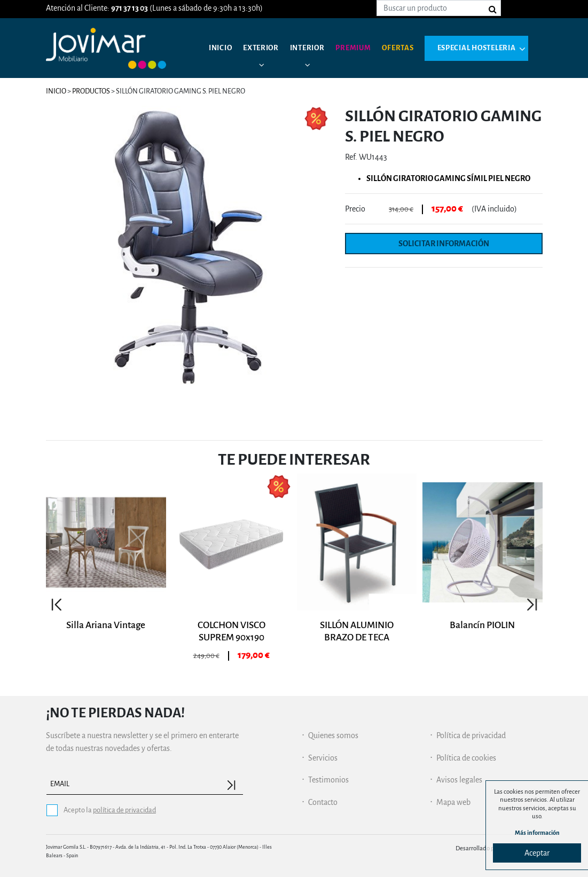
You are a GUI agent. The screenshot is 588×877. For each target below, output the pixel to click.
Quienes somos (333, 735)
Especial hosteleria (265, 91)
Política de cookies (466, 758)
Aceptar (537, 853)
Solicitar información (444, 244)
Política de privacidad (471, 735)
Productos (91, 91)
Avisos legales (459, 780)
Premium (365, 48)
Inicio (222, 48)
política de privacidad (124, 810)
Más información (537, 832)
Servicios (323, 758)
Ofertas (413, 48)
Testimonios (328, 780)
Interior (315, 48)
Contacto (323, 802)
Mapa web (453, 802)
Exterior (265, 48)
